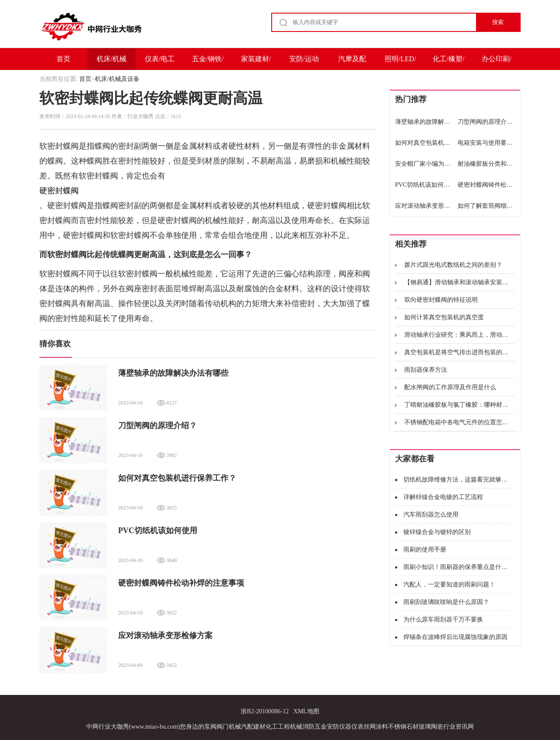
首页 (63, 59)
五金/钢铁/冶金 (208, 63)
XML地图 (306, 711)
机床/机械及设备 (112, 63)
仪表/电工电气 (160, 63)
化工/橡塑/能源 (449, 63)
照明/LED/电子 (400, 63)
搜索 (498, 22)
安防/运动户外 (304, 63)
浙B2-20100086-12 (265, 711)
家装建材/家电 (256, 63)
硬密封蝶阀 (59, 191)
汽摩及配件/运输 (352, 63)
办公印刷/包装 (497, 63)
